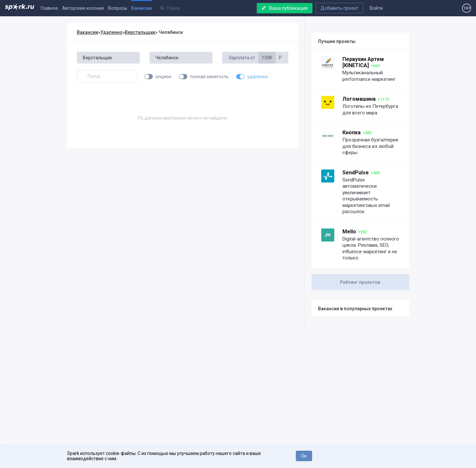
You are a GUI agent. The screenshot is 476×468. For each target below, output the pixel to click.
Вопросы (118, 8)
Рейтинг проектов (360, 282)
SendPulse (356, 173)
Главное (49, 8)
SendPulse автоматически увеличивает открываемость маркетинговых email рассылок (366, 196)
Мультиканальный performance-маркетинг (369, 76)
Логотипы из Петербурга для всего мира (370, 110)
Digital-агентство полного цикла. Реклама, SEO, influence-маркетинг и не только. (371, 249)
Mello (349, 232)
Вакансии (142, 8)
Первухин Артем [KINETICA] (363, 62)
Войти (376, 8)
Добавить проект (339, 8)
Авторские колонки (83, 8)
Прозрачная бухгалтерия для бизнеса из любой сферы (370, 146)
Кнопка (352, 132)
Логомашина (359, 99)
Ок (304, 456)
